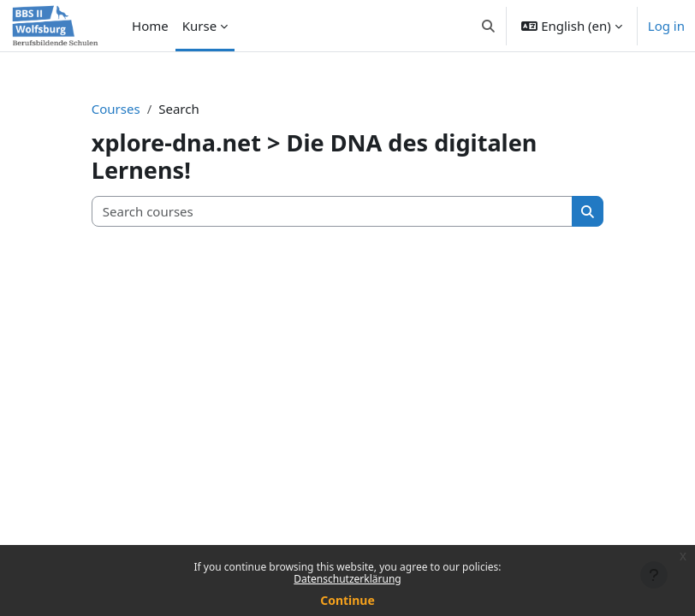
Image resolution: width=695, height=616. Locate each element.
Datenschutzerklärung (347, 579)
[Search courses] (333, 212)
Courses (116, 109)
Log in (666, 26)
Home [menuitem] (150, 26)
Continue (347, 600)
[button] (488, 26)
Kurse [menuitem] (199, 26)
